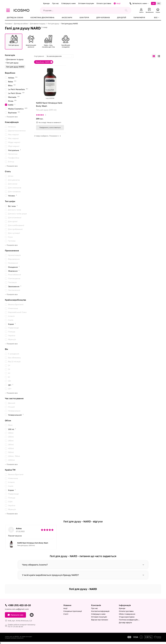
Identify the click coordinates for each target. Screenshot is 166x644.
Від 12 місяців (14, 361)
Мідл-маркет (14, 146)
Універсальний (16, 415)
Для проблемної (15, 229)
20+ (10, 389)
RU (159, 3)
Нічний (11, 407)
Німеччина (13, 308)
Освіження (13, 263)
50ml (10, 425)
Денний (12, 403)
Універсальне (14, 411)
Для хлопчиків (15, 188)
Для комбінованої (16, 225)
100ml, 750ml (14, 456)
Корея (12, 324)
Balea (12, 81)
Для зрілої (13, 221)
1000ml (11, 460)
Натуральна (14, 150)
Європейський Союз (17, 312)
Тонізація (12, 282)
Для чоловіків (103, 17)
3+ (9, 369)
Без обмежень (14, 358)
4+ (9, 373)
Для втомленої (15, 217)
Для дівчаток (14, 180)
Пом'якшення (14, 278)
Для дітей (122, 17)
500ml (11, 452)
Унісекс (13, 196)
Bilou (12, 85)
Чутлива (12, 241)
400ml (11, 448)
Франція (12, 339)
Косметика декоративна (42, 17)
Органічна (13, 154)
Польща (12, 332)
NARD (12, 105)
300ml (11, 444)
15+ (10, 381)
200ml (11, 437)
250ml (11, 441)
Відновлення (14, 259)
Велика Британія (16, 304)
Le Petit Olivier (16, 93)
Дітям (11, 176)
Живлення (14, 271)
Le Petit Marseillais (18, 89)
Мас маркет (13, 138)
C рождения (14, 354)
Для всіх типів (15, 210)
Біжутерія (84, 17)
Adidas (13, 78)
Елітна (11, 162)
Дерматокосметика (17, 131)
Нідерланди (13, 328)
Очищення (14, 267)
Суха (10, 237)
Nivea (12, 101)
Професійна (14, 158)
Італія (11, 320)
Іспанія (11, 316)
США (10, 502)
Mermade (14, 97)
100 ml (12, 429)
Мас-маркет (14, 134)
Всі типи (13, 206)
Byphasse (14, 112)
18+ (11, 385)
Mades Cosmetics (18, 109)
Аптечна (12, 127)
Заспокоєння (14, 290)
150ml (11, 433)
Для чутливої (14, 233)
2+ (9, 365)
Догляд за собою (15, 17)
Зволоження (15, 286)
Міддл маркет (14, 142)
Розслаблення (15, 275)
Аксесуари (67, 17)
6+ (9, 377)
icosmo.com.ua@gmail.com (17, 609)
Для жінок (13, 184)
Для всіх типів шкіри (18, 214)
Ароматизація (14, 255)
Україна (12, 335)
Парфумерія (139, 17)
